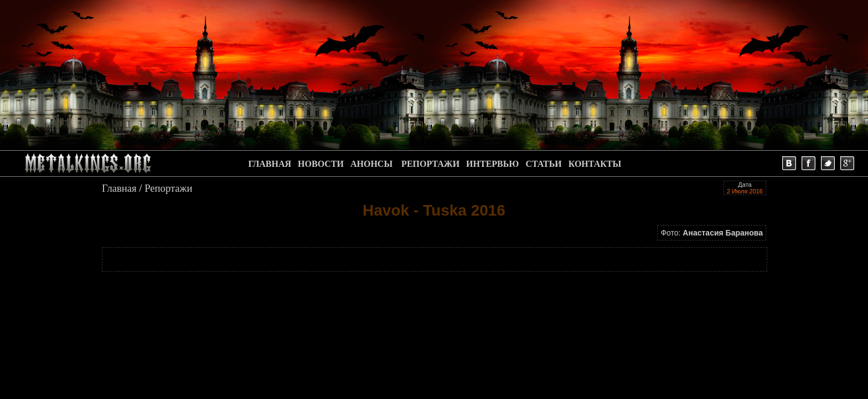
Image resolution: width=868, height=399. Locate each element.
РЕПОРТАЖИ (430, 164)
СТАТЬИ (543, 164)
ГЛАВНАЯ (270, 164)
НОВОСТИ (321, 164)
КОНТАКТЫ (595, 164)
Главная (119, 188)
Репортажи (168, 188)
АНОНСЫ (371, 164)
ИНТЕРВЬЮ (492, 164)
